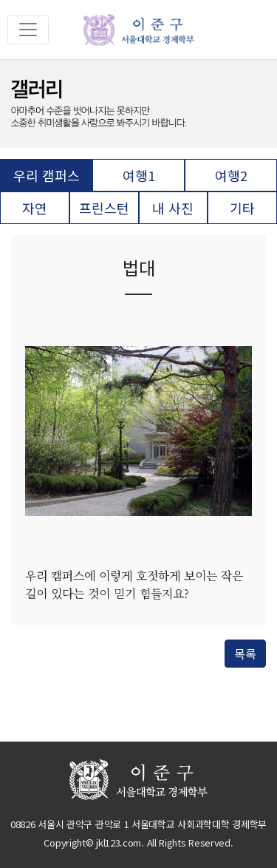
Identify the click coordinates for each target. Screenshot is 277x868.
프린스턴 (104, 208)
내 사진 (173, 208)
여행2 (231, 175)
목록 (245, 654)
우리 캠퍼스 (47, 175)
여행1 (139, 175)
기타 (242, 208)
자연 (35, 208)
